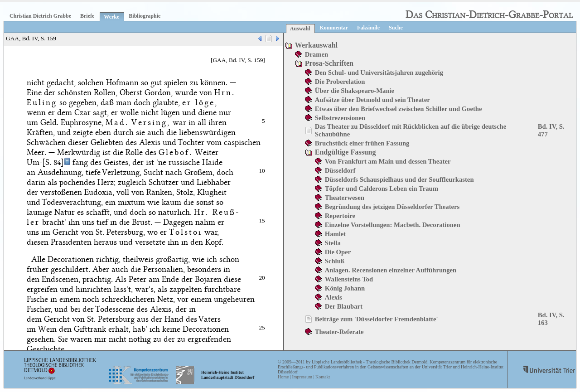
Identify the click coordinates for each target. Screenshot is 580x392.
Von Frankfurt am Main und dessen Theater (388, 161)
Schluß (335, 261)
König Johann (345, 288)
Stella (333, 243)
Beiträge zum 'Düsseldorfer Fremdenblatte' (377, 319)
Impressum (302, 377)
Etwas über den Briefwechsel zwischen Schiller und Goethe (399, 109)
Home (283, 377)
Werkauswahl (316, 45)
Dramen (317, 54)
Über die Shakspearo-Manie (355, 91)
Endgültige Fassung (346, 152)
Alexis (333, 297)
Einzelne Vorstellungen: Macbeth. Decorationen (393, 225)
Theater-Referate (339, 332)
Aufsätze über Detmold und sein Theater (372, 100)
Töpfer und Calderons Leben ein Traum (382, 189)
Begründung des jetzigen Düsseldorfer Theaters (392, 207)
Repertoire (340, 216)
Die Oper (338, 252)
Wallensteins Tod (349, 279)
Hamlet (335, 234)
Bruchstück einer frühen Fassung (362, 143)
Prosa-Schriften (329, 63)
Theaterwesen (345, 198)
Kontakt (323, 377)
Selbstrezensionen (340, 118)
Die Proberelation (340, 82)
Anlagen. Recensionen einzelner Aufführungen (391, 270)
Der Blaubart (344, 306)
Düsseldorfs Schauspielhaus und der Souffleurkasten (399, 179)
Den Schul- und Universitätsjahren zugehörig (379, 73)
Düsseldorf (340, 170)
